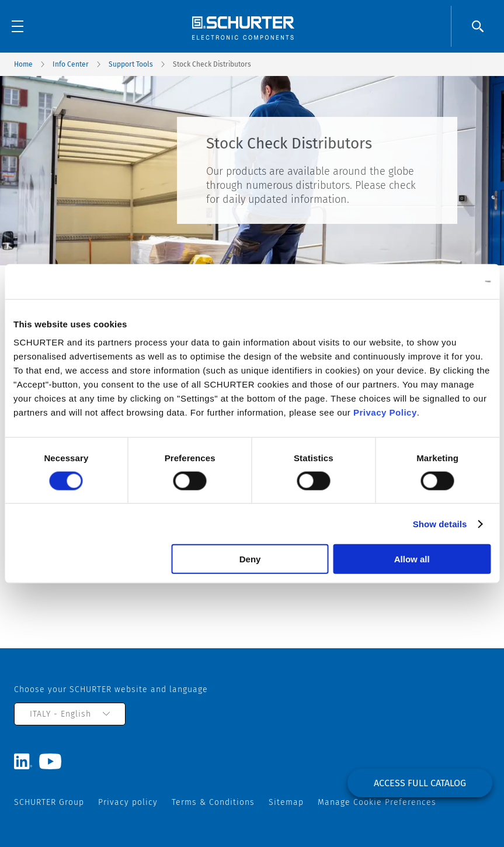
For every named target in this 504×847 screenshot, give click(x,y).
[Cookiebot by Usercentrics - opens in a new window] (439, 281)
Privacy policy (128, 802)
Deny (250, 559)
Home (23, 64)
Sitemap (286, 802)
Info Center (71, 64)
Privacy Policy (385, 412)
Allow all (412, 559)
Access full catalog (420, 783)
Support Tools (131, 64)
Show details (440, 523)
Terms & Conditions (213, 802)
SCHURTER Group (49, 802)
